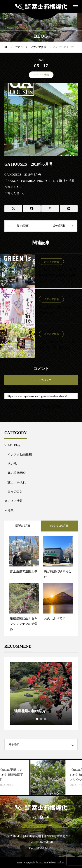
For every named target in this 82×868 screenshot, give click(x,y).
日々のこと (15, 492)
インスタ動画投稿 (20, 455)
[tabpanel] (41, 694)
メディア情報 (41, 75)
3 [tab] (45, 719)
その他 (12, 464)
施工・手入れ (17, 482)
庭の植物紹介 (17, 473)
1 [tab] (37, 719)
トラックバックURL (15, 391)
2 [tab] (41, 719)
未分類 (9, 510)
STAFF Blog (12, 445)
